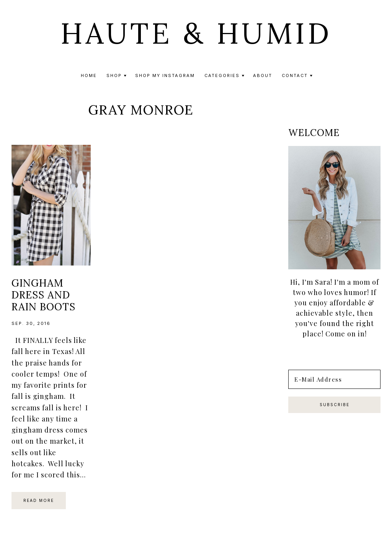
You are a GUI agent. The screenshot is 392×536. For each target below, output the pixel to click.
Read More (39, 500)
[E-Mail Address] (334, 379)
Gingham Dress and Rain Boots (43, 295)
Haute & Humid (196, 33)
